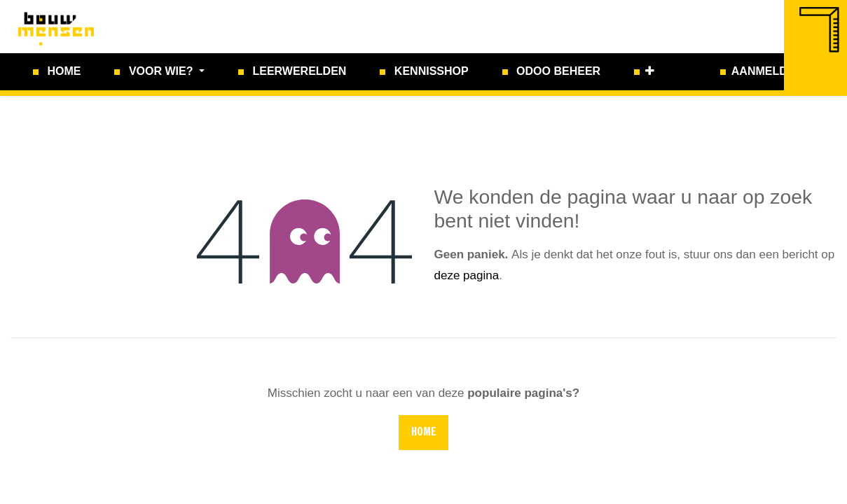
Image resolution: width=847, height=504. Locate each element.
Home (424, 433)
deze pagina (467, 275)
